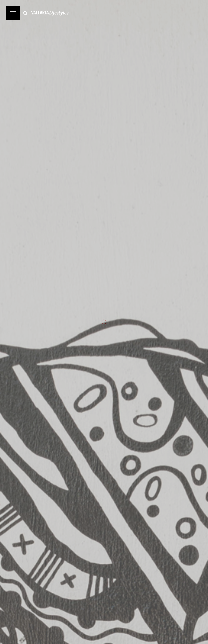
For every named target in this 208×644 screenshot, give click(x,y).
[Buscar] (25, 13)
